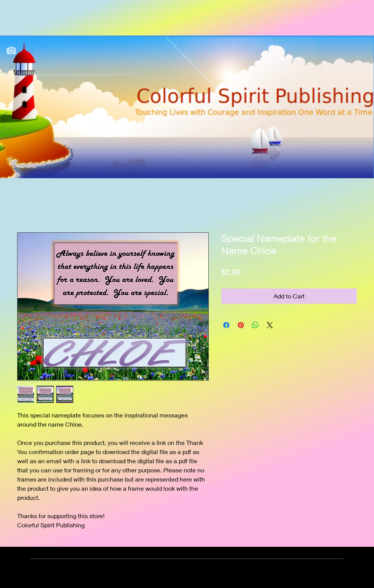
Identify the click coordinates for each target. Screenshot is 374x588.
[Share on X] (270, 325)
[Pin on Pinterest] (241, 325)
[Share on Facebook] (226, 325)
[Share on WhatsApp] (255, 325)
